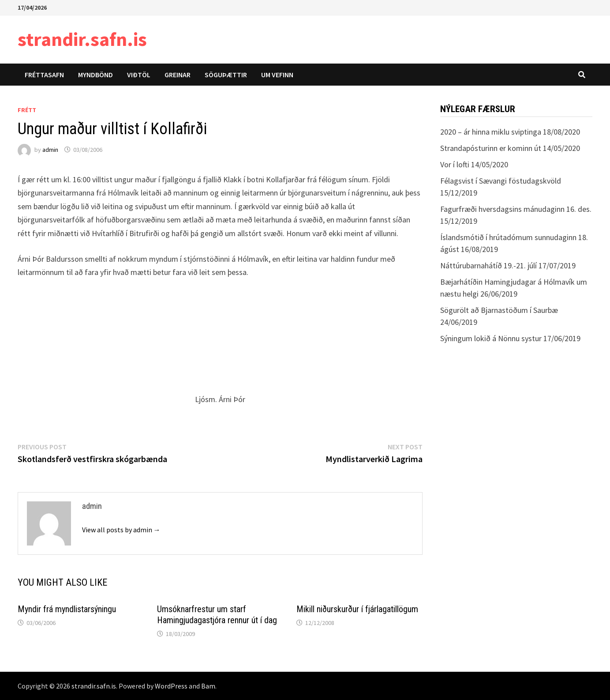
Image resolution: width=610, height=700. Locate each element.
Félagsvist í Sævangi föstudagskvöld (501, 181)
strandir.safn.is (82, 39)
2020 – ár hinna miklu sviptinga (491, 132)
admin (50, 150)
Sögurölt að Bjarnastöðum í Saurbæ (499, 310)
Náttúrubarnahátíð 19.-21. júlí (488, 265)
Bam (208, 686)
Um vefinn (277, 75)
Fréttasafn (44, 75)
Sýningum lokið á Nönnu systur (491, 338)
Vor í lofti (455, 164)
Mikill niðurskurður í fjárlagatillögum (357, 609)
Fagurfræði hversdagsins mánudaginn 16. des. (516, 209)
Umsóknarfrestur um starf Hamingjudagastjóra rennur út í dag (217, 615)
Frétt (27, 110)
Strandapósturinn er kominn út (491, 148)
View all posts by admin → (121, 530)
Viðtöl (139, 75)
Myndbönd (95, 75)
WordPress (171, 686)
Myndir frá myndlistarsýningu (67, 609)
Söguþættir (226, 75)
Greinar (178, 75)
